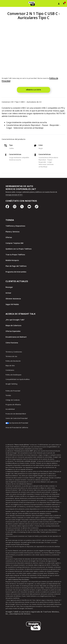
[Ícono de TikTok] (37, 208)
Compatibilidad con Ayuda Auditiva (18, 379)
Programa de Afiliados (13, 405)
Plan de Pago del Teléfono (16, 266)
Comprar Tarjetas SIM (14, 243)
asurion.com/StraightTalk (46, 509)
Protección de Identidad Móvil (16, 414)
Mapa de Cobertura (13, 325)
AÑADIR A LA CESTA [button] (33, 90)
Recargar (9, 287)
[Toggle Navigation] (3, 4)
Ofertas (9, 237)
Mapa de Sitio (10, 366)
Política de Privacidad (13, 391)
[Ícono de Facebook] (7, 208)
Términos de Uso (11, 356)
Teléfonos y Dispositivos (15, 226)
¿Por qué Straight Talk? (15, 320)
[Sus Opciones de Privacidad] (33, 424)
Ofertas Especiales (13, 331)
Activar (8, 293)
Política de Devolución (13, 361)
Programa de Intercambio (16, 272)
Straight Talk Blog (11, 384)
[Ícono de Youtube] (29, 208)
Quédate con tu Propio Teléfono (19, 249)
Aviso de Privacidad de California (17, 428)
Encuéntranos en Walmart (16, 337)
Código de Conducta (13, 400)
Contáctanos (10, 370)
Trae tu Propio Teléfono (15, 255)
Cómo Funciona (12, 343)
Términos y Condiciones (14, 352)
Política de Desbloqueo (14, 375)
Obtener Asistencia (13, 299)
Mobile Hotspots (12, 260)
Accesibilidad (10, 409)
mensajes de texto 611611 (14, 195)
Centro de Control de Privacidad (17, 418)
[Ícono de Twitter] (22, 208)
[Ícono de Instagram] (15, 208)
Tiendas (8, 395)
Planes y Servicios (13, 232)
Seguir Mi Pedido (12, 304)
